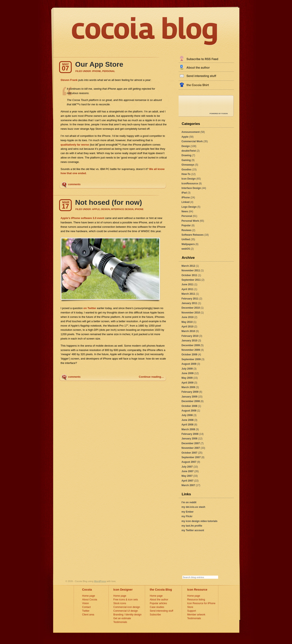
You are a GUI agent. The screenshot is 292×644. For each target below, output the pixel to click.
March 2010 (188, 331)
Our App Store (99, 64)
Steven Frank (69, 80)
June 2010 (188, 317)
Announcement (191, 132)
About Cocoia (90, 600)
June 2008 (188, 420)
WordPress (100, 581)
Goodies (186, 170)
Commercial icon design (127, 607)
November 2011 (191, 270)
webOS (186, 249)
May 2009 (187, 378)
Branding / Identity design (127, 615)
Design (186, 146)
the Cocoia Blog (161, 590)
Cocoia (87, 590)
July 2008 (187, 415)
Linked (186, 202)
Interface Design (191, 188)
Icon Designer (123, 590)
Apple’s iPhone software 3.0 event (82, 218)
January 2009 (189, 397)
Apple (185, 137)
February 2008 (190, 434)
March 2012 (188, 266)
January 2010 (189, 341)
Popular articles (158, 603)
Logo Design (189, 207)
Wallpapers (188, 244)
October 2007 (189, 453)
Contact (86, 607)
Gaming (186, 160)
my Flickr (187, 516)
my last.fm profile (192, 526)
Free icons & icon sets (126, 600)
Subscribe (155, 615)
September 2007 (191, 457)
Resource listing (196, 600)
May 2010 (187, 322)
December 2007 (191, 443)
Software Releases (193, 235)
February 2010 (190, 336)
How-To (186, 174)
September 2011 (191, 280)
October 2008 (189, 406)
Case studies (157, 607)
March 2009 (188, 387)
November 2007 (191, 448)
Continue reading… (151, 377)
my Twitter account (193, 530)
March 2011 (188, 294)
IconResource (190, 184)
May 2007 (187, 476)
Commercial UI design (126, 611)
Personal (187, 216)
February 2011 (190, 299)
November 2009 (191, 350)
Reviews (186, 230)
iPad (184, 193)
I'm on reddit (189, 502)
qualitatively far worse (75, 145)
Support (192, 611)
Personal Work (190, 221)
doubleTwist (189, 151)
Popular (186, 225)
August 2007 (189, 462)
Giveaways (188, 165)
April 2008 (187, 425)
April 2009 (187, 383)
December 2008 (191, 401)
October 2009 (189, 355)
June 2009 (188, 373)
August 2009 (189, 364)
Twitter (86, 611)
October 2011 (189, 275)
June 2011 (188, 284)
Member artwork (196, 615)
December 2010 (191, 308)
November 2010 (191, 313)
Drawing (186, 155)
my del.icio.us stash (193, 507)
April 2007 (187, 481)
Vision (86, 603)
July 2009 (187, 369)
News (185, 211)
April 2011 (187, 289)
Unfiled (186, 239)
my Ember (188, 512)
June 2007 (188, 471)
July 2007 (187, 467)
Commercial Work (192, 141)
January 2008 (189, 439)
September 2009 (191, 359)
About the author (159, 600)
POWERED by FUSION (219, 114)
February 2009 (190, 392)
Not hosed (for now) (109, 202)
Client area (88, 615)
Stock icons (120, 603)
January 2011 (189, 303)
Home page (89, 596)
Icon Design (189, 179)
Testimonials (120, 622)
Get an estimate (122, 618)
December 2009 (191, 345)
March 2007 (188, 485)
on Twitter (89, 308)
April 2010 (187, 327)
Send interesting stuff (162, 611)
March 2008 (188, 429)
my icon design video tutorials (199, 521)
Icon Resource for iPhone (201, 603)
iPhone (186, 197)
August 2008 (189, 411)
